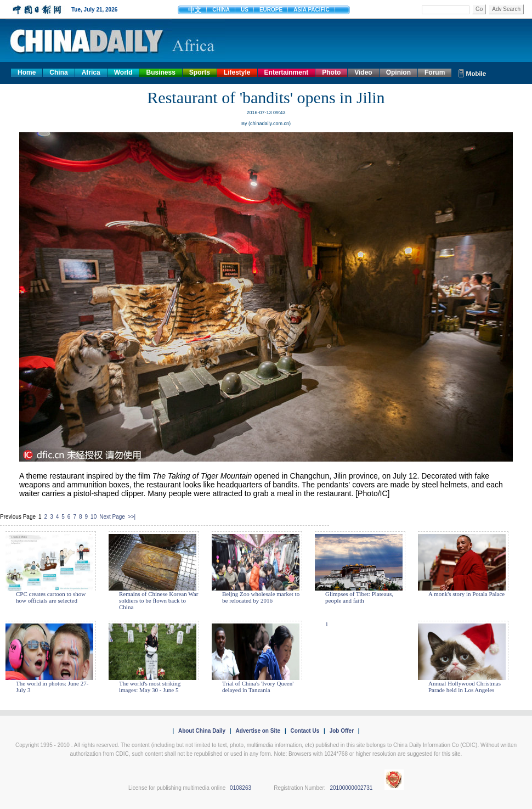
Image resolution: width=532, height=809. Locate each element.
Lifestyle (237, 72)
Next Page (112, 517)
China (58, 72)
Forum (435, 72)
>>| (132, 517)
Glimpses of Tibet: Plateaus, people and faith (359, 597)
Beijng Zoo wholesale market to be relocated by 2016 (261, 597)
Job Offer (342, 731)
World (123, 72)
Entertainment (287, 72)
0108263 (240, 788)
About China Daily (202, 731)
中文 (195, 10)
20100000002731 (351, 788)
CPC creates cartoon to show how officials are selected (51, 597)
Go (479, 9)
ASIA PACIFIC (312, 10)
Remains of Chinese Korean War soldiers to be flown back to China (159, 600)
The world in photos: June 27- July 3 (52, 687)
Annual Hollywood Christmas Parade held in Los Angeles (465, 687)
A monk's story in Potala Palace (466, 594)
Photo (331, 72)
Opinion (398, 72)
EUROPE (271, 10)
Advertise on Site (258, 731)
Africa (91, 72)
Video (363, 72)
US (245, 10)
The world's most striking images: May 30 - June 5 (150, 687)
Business (160, 72)
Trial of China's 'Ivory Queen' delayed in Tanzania (258, 687)
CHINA (221, 10)
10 (94, 517)
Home (27, 72)
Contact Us (305, 731)
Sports (200, 72)
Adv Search (506, 9)
